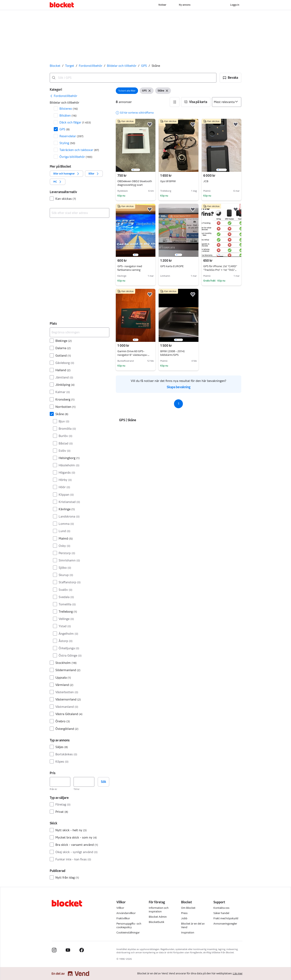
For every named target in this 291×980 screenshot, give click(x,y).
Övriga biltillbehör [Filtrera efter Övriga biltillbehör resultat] (76, 157)
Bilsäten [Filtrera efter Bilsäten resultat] (68, 115)
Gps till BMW (168, 181)
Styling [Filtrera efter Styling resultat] (67, 143)
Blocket (55, 66)
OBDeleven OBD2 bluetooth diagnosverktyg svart (135, 183)
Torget (70, 66)
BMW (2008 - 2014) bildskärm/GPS (172, 353)
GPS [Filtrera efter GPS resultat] (65, 129)
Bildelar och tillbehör (122, 66)
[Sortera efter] (227, 102)
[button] (230, 78)
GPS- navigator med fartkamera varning (130, 268)
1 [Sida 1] (179, 404)
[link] (63, 96)
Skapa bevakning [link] (179, 387)
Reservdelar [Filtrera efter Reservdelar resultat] (71, 136)
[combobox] (133, 78)
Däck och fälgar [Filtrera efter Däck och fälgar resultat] (75, 122)
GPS (144, 66)
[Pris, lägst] (60, 782)
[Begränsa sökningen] (80, 332)
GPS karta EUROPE (172, 266)
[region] (136, 145)
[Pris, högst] (84, 782)
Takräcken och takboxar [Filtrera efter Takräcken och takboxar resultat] (79, 150)
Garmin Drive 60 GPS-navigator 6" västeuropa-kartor (133, 355)
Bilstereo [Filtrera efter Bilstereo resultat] (69, 109)
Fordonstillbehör (91, 66)
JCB (206, 181)
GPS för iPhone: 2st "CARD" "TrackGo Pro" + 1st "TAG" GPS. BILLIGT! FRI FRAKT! (220, 270)
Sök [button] (103, 782)
